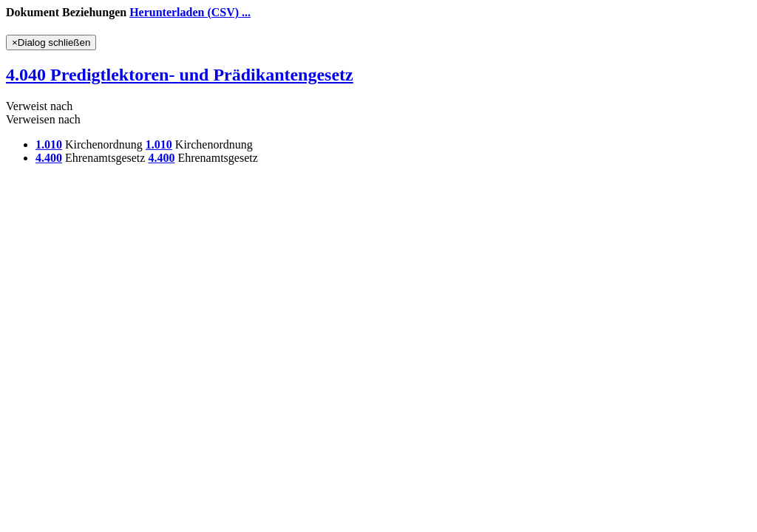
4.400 (49, 158)
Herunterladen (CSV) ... (190, 12)
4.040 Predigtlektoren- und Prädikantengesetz (180, 75)
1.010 (49, 144)
